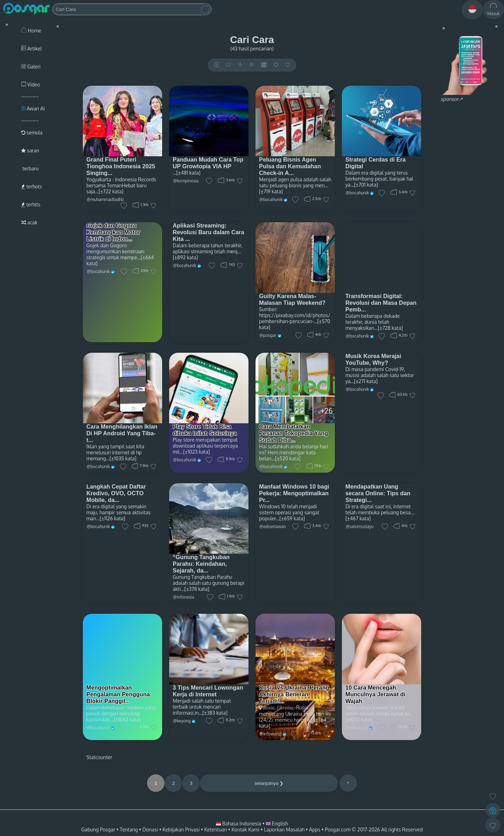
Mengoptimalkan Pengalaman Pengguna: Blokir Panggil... (119, 694)
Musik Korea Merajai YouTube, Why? (373, 359)
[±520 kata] (288, 458)
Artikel (31, 49)
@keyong (182, 721)
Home (31, 31)
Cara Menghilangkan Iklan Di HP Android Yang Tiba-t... (122, 433)
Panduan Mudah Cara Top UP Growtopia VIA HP (208, 163)
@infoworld (271, 734)
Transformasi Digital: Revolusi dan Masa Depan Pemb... (381, 303)
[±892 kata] (185, 257)
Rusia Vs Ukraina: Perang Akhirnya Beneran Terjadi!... (294, 694)
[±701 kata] (366, 185)
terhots (32, 186)
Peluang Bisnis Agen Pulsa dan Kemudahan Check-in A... (290, 166)
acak (29, 222)
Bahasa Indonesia (239, 823)
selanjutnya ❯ (269, 783)
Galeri (31, 66)
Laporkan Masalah (284, 829)
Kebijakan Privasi (181, 829)
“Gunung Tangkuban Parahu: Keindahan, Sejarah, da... (201, 564)
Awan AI (33, 108)
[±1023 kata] (197, 452)
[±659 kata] (292, 518)
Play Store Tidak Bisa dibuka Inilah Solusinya (205, 430)
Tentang (129, 829)
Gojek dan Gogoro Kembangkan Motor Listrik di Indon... (113, 232)
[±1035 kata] (123, 458)
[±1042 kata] (127, 719)
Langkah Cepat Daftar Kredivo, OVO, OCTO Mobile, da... (116, 493)
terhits (31, 204)
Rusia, (269, 708)
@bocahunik (271, 199)
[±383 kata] (215, 713)
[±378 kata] (197, 589)
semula (32, 132)
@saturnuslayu (360, 526)
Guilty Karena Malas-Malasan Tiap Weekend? (292, 299)
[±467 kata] (358, 518)
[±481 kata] (188, 173)
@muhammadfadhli (105, 199)
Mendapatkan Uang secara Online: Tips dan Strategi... (378, 493)
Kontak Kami (245, 829)
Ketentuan (215, 829)
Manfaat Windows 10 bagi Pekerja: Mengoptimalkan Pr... (294, 493)
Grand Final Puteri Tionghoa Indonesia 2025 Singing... (121, 166)
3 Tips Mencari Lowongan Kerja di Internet (208, 691)
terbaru (30, 168)
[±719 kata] (271, 191)
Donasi (150, 829)
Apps (315, 829)
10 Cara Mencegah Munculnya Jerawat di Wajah (375, 694)
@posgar (268, 335)
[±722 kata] (111, 191)
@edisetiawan (273, 526)
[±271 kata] (366, 381)
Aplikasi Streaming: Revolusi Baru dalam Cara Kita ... (208, 232)
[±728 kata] (390, 328)
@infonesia (184, 597)
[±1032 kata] (359, 719)
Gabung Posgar (98, 829)
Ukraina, (285, 708)
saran (30, 150)
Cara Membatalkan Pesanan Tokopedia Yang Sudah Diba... (294, 433)
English (277, 823)
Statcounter (99, 757)
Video (30, 84)
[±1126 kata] (112, 518)
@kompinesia (186, 181)
